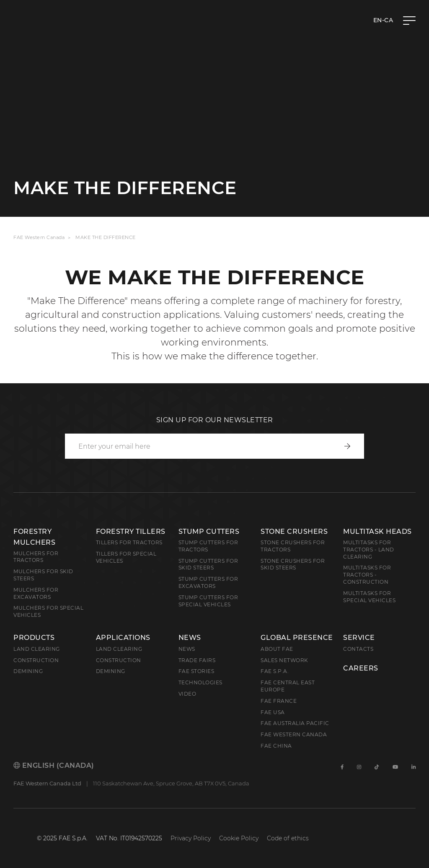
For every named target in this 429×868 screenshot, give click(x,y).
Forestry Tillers (131, 531)
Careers (361, 668)
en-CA (383, 20)
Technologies (200, 682)
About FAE (277, 649)
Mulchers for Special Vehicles (48, 611)
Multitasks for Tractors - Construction (367, 575)
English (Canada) (54, 765)
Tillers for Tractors (129, 542)
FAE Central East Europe (288, 686)
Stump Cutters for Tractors (208, 546)
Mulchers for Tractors (36, 557)
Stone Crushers (294, 531)
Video (187, 694)
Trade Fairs (197, 660)
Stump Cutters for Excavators (208, 582)
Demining (28, 671)
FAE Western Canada (39, 237)
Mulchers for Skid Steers (43, 575)
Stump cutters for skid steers (208, 564)
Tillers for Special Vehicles (126, 557)
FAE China (276, 746)
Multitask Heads (377, 531)
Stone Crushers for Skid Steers (293, 564)
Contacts (358, 649)
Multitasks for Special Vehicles (369, 597)
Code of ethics (288, 838)
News (190, 638)
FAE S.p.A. (275, 671)
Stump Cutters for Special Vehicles (208, 601)
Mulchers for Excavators (36, 593)
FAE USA (273, 712)
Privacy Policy (191, 838)
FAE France (279, 701)
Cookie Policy (239, 838)
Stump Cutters (209, 531)
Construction (36, 660)
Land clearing (37, 649)
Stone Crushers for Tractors (293, 546)
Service (359, 638)
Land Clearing (119, 649)
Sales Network (284, 660)
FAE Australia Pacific (295, 723)
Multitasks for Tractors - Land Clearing (369, 550)
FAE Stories (196, 671)
